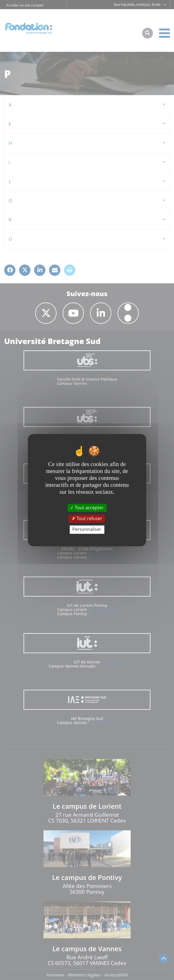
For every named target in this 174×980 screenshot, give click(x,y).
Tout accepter (87, 508)
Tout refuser (87, 519)
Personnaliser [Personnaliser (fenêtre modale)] (87, 530)
